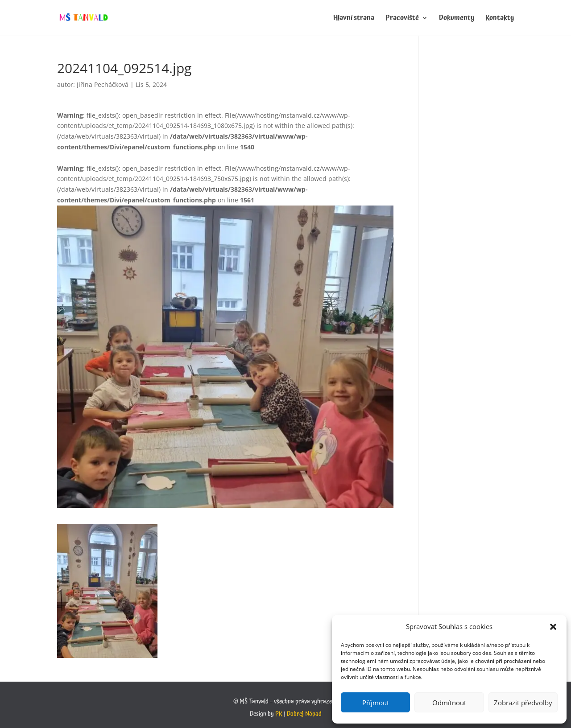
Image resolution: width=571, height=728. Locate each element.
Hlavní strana (354, 19)
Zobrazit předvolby (523, 703)
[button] (553, 627)
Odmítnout (449, 703)
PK (279, 714)
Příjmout (376, 703)
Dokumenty (457, 19)
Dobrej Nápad (304, 714)
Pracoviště (402, 19)
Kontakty (500, 19)
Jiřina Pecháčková (103, 84)
